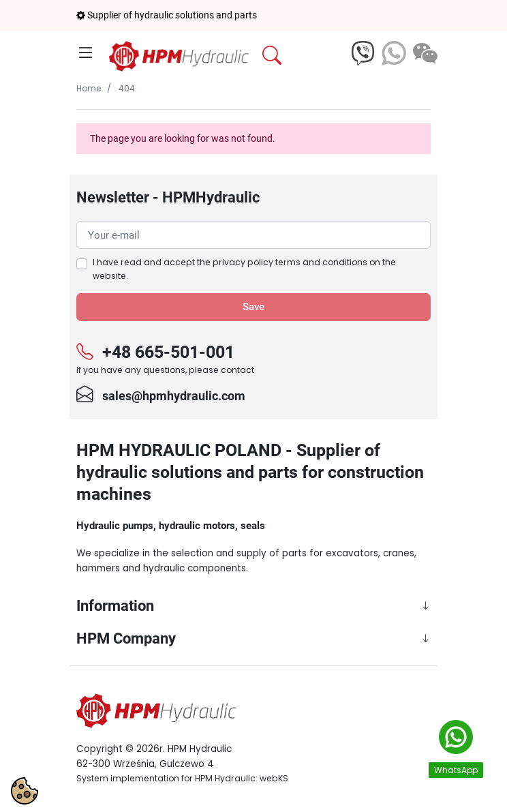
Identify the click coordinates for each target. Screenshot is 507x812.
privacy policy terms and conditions (290, 262)
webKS (274, 778)
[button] (303, 56)
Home (89, 88)
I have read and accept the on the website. (244, 269)
